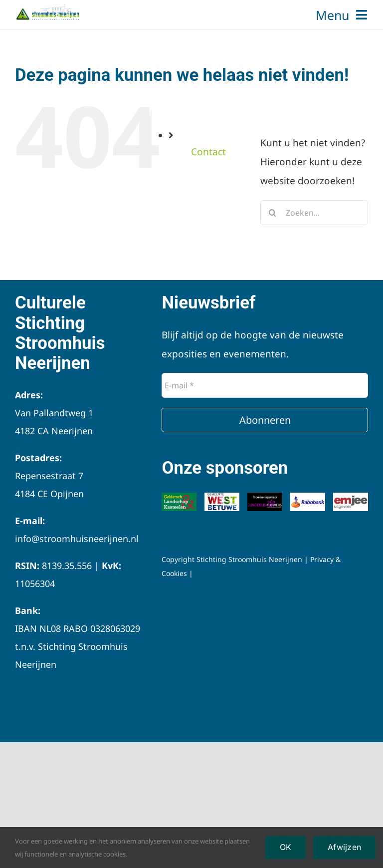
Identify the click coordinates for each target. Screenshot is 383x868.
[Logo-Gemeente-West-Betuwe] (222, 497)
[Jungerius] (265, 497)
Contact (208, 152)
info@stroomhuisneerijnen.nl (77, 539)
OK (286, 847)
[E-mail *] (265, 385)
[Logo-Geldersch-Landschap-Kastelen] (179, 497)
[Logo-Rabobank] (308, 497)
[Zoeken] (273, 213)
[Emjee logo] (351, 497)
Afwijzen (344, 847)
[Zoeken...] (314, 213)
